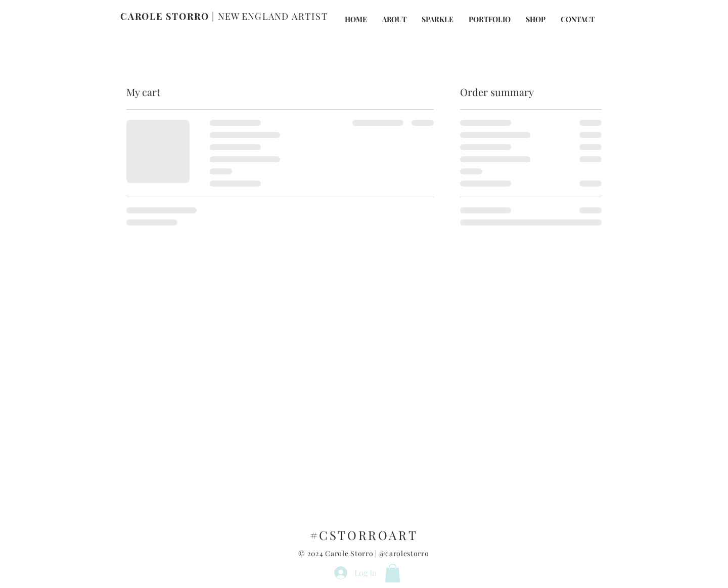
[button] (393, 573)
